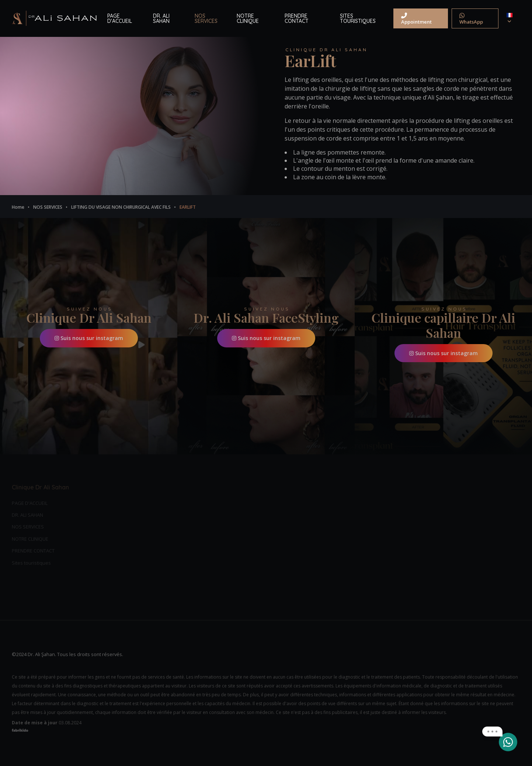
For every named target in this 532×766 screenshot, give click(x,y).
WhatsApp (471, 19)
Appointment (416, 19)
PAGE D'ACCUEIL (120, 18)
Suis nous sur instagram (89, 338)
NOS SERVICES (206, 18)
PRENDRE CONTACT (297, 18)
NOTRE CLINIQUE (248, 18)
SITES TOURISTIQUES (358, 18)
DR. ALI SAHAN (161, 18)
